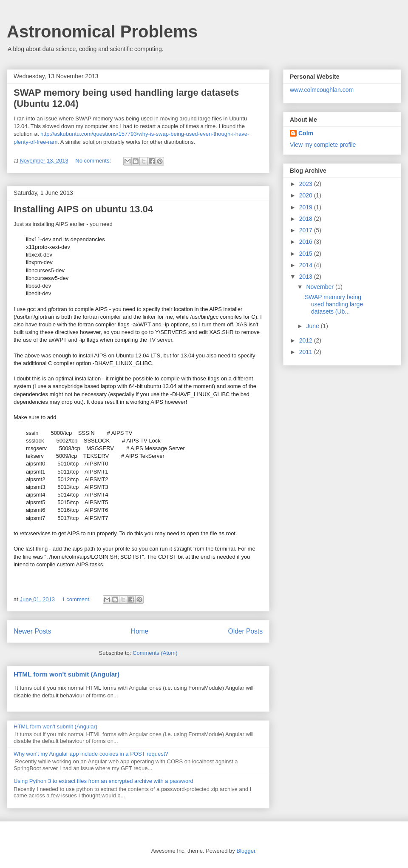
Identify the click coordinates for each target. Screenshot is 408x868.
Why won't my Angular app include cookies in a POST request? (91, 754)
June (313, 326)
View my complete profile (323, 145)
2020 (307, 195)
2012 (307, 340)
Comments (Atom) (155, 653)
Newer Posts (32, 631)
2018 (307, 219)
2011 (307, 352)
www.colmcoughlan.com (322, 90)
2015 (307, 254)
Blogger (246, 851)
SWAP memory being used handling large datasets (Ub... (334, 304)
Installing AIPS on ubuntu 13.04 (83, 209)
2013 (307, 277)
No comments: (94, 161)
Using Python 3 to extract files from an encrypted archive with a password (103, 781)
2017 (307, 230)
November (320, 287)
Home (140, 631)
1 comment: (77, 599)
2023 (307, 184)
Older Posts (245, 631)
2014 (307, 265)
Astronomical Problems (102, 31)
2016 (307, 242)
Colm (306, 133)
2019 (307, 207)
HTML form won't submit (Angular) (67, 674)
